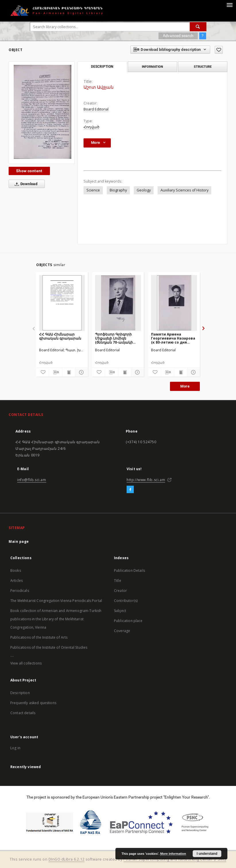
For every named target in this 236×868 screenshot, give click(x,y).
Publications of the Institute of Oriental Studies (49, 647)
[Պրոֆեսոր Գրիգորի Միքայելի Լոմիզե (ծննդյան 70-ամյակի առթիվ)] (118, 303)
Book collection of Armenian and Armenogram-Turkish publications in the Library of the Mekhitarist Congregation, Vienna (56, 619)
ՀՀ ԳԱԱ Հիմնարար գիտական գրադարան (60, 336)
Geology (144, 190)
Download (25, 184)
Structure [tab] (203, 67)
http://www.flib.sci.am (146, 480)
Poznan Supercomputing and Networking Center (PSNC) (175, 859)
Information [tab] (152, 67)
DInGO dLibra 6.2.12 (67, 859)
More (185, 386)
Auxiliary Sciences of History (184, 190)
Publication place (128, 621)
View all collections (26, 663)
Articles (17, 581)
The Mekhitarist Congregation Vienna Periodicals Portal (56, 601)
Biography (118, 190)
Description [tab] (102, 67)
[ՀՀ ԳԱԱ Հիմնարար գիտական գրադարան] (62, 303)
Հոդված (91, 127)
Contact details (23, 713)
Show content (29, 171)
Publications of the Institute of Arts (39, 637)
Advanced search (178, 36)
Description (20, 693)
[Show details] (81, 372)
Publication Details (129, 570)
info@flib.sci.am (32, 480)
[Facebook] (130, 490)
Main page (19, 541)
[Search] (198, 27)
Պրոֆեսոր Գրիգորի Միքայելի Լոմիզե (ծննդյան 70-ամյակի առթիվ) (114, 338)
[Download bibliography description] (55, 372)
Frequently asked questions (33, 703)
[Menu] (229, 5)
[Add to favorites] (219, 50)
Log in (15, 748)
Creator (120, 591)
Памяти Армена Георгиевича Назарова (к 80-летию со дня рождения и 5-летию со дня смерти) (174, 338)
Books (16, 570)
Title (118, 581)
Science (93, 190)
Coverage (122, 631)
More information (173, 854)
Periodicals (20, 591)
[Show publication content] (69, 372)
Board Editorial (96, 109)
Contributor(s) (126, 601)
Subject (120, 611)
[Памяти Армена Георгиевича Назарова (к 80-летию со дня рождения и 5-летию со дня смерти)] (174, 303)
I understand (207, 854)
